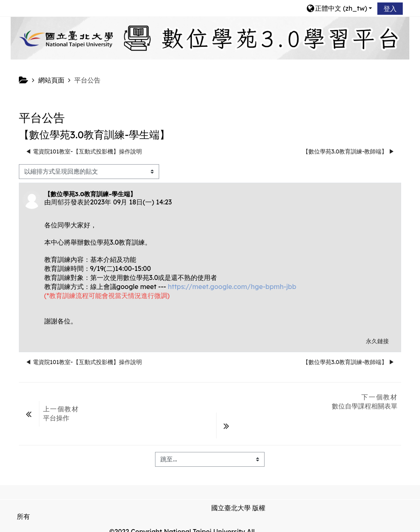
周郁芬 (61, 202)
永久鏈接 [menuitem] (377, 341)
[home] (210, 37)
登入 (390, 9)
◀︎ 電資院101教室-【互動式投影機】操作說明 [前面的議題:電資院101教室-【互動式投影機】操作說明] (84, 151)
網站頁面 (51, 80)
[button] (339, 8)
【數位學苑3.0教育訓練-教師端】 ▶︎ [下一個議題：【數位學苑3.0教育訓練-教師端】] (349, 151)
